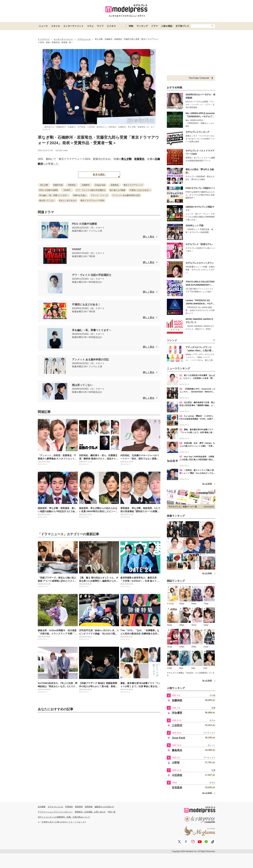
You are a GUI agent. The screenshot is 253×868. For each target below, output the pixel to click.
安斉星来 (177, 788)
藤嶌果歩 (177, 750)
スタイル (56, 26)
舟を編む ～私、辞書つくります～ (54, 195)
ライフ (100, 26)
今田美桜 (177, 775)
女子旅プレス (182, 26)
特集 (131, 26)
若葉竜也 (139, 159)
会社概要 (42, 807)
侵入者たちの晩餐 (117, 190)
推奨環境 (79, 807)
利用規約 (69, 807)
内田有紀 (72, 185)
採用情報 (89, 807)
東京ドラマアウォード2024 (92, 201)
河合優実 (177, 713)
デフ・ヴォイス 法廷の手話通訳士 (91, 190)
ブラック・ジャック (99, 195)
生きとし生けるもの (68, 201)
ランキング (142, 26)
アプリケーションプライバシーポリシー (55, 812)
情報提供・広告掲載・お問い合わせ (90, 812)
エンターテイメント (73, 26)
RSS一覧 (112, 812)
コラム (90, 26)
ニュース (43, 26)
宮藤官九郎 (58, 185)
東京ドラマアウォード (133, 185)
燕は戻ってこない (47, 201)
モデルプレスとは (55, 807)
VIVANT (67, 190)
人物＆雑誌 (167, 26)
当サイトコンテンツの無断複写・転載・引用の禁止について (64, 817)
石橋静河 (86, 185)
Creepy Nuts (100, 185)
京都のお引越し (80, 195)
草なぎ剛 (126, 159)
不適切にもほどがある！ (140, 190)
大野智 (176, 763)
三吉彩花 (177, 725)
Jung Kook (179, 738)
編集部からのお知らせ (104, 807)
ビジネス (111, 26)
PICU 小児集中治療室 (49, 190)
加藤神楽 (177, 700)
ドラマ (154, 26)
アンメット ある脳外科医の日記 (126, 195)
